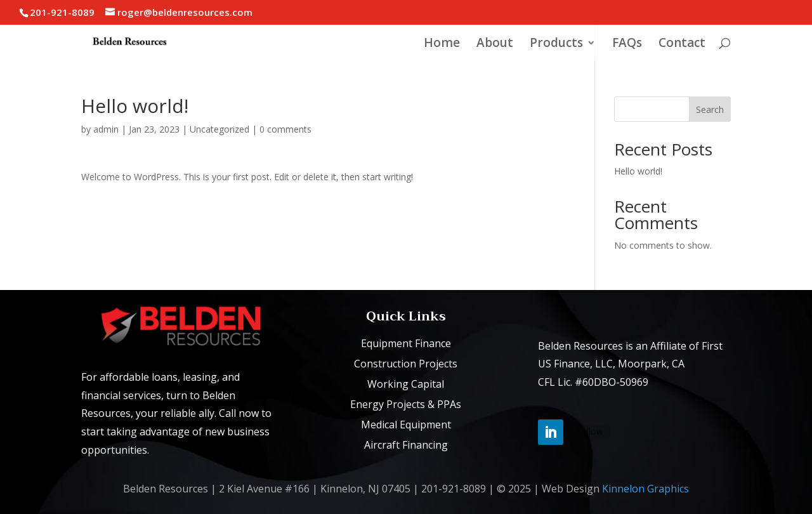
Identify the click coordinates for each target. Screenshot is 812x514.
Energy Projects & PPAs (406, 404)
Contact (682, 44)
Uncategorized (219, 129)
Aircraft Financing (406, 445)
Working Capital (406, 384)
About (495, 44)
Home (442, 44)
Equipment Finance (406, 343)
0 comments (285, 129)
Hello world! (638, 171)
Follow (590, 431)
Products (556, 44)
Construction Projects (406, 364)
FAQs (627, 44)
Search (710, 109)
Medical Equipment (406, 425)
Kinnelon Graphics (645, 489)
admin (106, 129)
